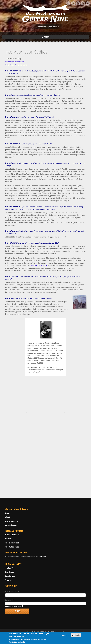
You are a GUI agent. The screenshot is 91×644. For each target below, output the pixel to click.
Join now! (42, 557)
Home (7, 513)
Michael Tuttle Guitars (40, 266)
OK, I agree (65, 637)
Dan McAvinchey (11, 521)
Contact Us (9, 568)
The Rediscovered (12, 543)
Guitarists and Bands (12, 65)
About (8, 517)
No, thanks (76, 637)
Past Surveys (10, 576)
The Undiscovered (12, 547)
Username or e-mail (13, 591)
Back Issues (10, 572)
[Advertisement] (45, 396)
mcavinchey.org (11, 525)
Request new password (14, 606)
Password (10, 600)
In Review (9, 539)
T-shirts (8, 580)
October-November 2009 (15, 62)
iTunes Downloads (12, 535)
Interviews (23, 65)
